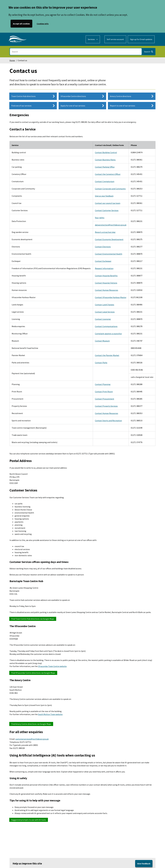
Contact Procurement (105, 399)
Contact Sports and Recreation (108, 421)
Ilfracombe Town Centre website (52, 666)
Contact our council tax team (108, 203)
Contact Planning (103, 384)
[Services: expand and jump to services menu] (93, 39)
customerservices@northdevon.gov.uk (32, 739)
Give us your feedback (104, 196)
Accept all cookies (21, 24)
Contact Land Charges (105, 305)
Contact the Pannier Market (107, 355)
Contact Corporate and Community (110, 189)
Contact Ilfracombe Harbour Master (111, 297)
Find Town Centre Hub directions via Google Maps (33, 619)
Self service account (115, 39)
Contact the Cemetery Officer (108, 174)
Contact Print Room (104, 392)
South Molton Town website (50, 714)
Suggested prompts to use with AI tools (29, 820)
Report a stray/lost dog (105, 232)
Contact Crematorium (105, 181)
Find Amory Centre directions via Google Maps (31, 724)
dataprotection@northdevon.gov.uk (111, 225)
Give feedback (144, 864)
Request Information (104, 268)
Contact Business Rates (105, 160)
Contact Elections (103, 247)
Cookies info (43, 24)
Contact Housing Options (106, 283)
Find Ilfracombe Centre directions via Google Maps (33, 673)
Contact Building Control (106, 152)
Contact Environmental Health (109, 254)
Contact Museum (102, 341)
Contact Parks (101, 363)
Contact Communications (106, 326)
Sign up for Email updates (141, 39)
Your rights (100, 218)
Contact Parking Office (105, 167)
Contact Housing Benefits (106, 276)
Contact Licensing (103, 319)
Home (12, 60)
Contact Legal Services (105, 312)
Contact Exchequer (103, 261)
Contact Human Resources (107, 290)
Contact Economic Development (109, 239)
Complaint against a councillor (108, 334)
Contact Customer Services (107, 210)
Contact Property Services (106, 406)
